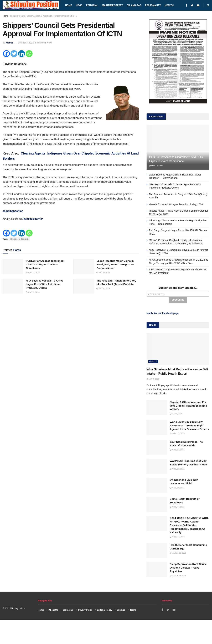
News (79, 5)
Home (69, 5)
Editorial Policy (104, 609)
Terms (133, 609)
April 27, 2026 (177, 433)
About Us (53, 609)
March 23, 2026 (178, 552)
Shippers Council (19, 239)
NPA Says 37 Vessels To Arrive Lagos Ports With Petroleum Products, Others (45, 284)
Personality (153, 5)
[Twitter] (14, 54)
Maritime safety (112, 5)
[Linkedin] (22, 54)
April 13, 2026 (177, 506)
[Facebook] (6, 54)
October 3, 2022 (26, 43)
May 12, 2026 (33, 273)
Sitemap (121, 609)
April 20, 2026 (177, 468)
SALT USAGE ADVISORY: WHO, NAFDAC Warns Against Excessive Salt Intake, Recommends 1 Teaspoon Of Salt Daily (189, 525)
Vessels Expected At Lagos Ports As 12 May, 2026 (176, 204)
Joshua (9, 43)
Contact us (68, 609)
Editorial (92, 5)
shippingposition (13, 211)
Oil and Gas (134, 5)
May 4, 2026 (153, 379)
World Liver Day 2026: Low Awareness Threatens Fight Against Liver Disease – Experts (189, 425)
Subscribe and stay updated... (178, 288)
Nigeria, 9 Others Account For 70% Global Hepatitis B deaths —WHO (188, 405)
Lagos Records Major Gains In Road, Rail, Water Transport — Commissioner (115, 264)
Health (169, 5)
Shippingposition (17, 608)
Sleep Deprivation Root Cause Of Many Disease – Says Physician (188, 567)
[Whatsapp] (29, 54)
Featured (42, 43)
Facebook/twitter (33, 219)
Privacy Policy (85, 609)
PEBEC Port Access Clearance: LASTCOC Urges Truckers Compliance (45, 264)
